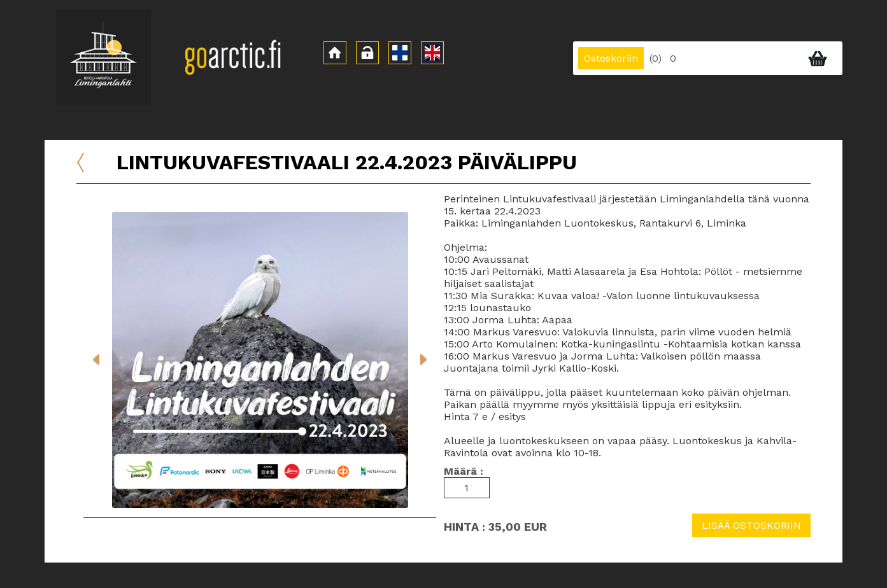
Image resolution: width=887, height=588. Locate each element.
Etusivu (91, 153)
